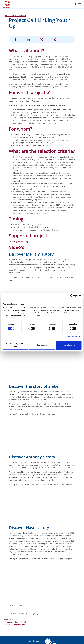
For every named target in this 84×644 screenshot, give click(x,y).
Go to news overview (15, 15)
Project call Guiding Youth (16, 622)
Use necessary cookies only (15, 345)
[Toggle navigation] (80, 4)
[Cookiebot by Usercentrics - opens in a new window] (72, 296)
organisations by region (24, 241)
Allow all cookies (69, 345)
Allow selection (42, 345)
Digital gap (36, 613)
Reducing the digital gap (15, 625)
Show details (72, 337)
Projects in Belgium (19, 613)
